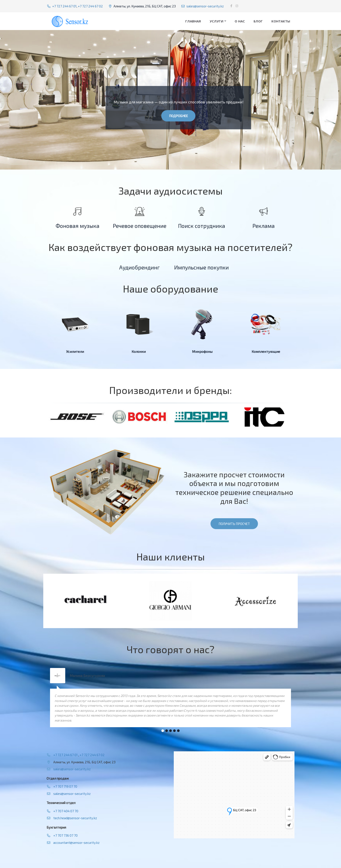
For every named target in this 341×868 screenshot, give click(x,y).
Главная (193, 21)
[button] (163, 731)
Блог (258, 21)
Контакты (281, 21)
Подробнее (178, 116)
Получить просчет (234, 524)
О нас (240, 21)
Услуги (216, 21)
